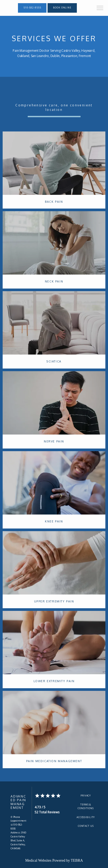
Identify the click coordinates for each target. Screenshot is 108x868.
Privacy (86, 796)
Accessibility (86, 817)
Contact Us (86, 826)
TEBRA (77, 860)
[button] (100, 8)
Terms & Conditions (86, 806)
